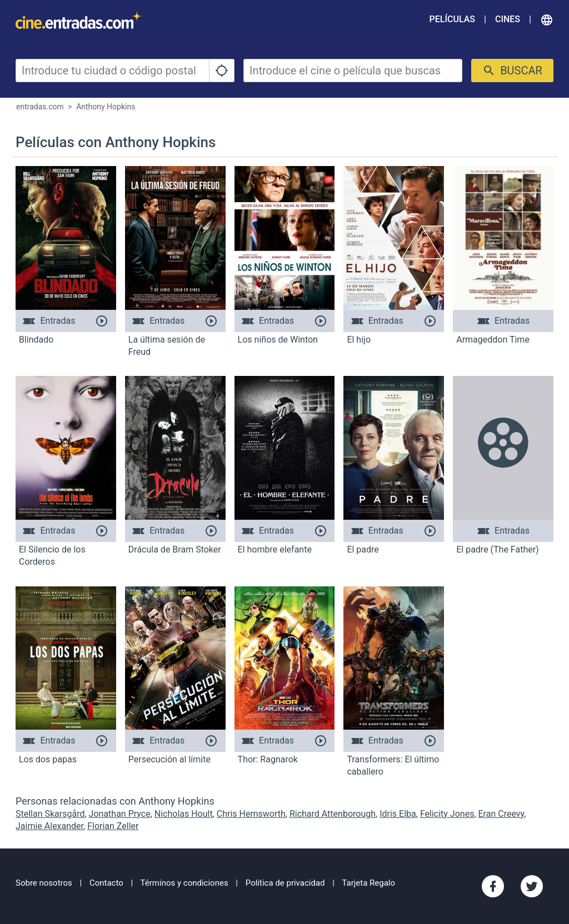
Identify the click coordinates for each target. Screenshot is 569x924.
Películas (452, 19)
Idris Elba (398, 814)
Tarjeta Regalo (368, 883)
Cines (508, 19)
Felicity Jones (447, 814)
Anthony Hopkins (106, 107)
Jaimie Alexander (49, 826)
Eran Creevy (501, 814)
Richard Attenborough (333, 814)
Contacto (106, 883)
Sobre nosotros (44, 883)
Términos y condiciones (184, 883)
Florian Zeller (113, 826)
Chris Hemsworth (251, 814)
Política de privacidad (285, 883)
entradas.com (40, 107)
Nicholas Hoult (184, 814)
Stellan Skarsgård (50, 814)
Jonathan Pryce (120, 814)
